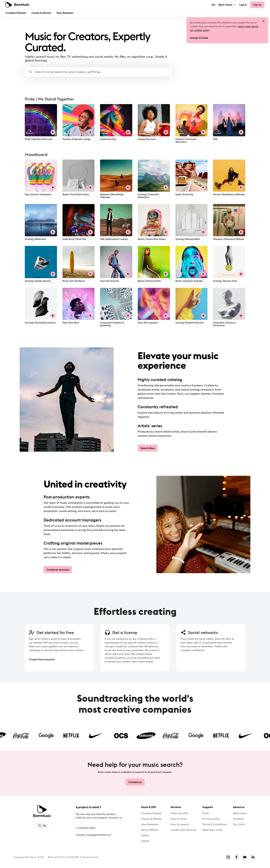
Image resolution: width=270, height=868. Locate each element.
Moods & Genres (41, 13)
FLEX (61, 857)
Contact (238, 819)
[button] (98, 72)
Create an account (58, 570)
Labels (145, 841)
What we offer (179, 813)
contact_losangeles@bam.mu (94, 835)
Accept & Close (199, 38)
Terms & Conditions (215, 824)
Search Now (148, 448)
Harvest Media (90, 857)
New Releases (65, 13)
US (42, 826)
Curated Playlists (16, 13)
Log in (243, 5)
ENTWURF (74, 857)
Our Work (239, 824)
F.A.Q (206, 813)
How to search (180, 824)
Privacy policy (211, 819)
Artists (145, 835)
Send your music (213, 830)
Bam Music (227, 5)
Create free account (42, 659)
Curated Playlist (151, 813)
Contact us (135, 782)
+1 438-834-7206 (86, 828)
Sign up (257, 5)
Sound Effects (150, 830)
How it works (178, 819)
